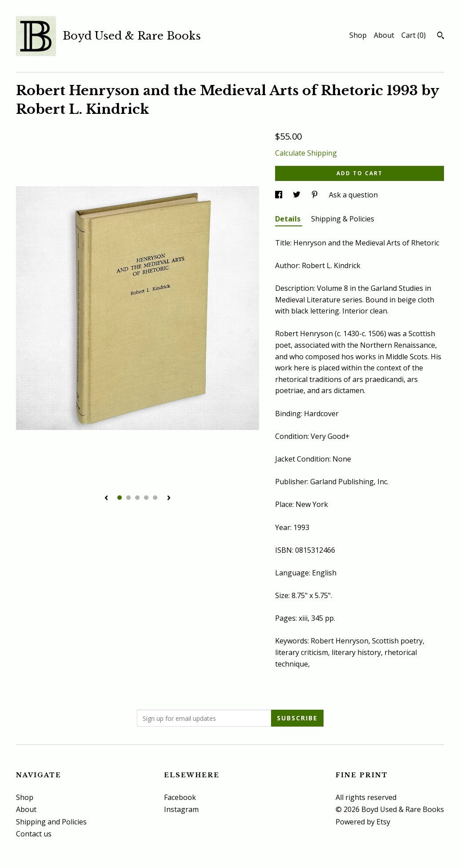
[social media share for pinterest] (316, 195)
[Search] (441, 36)
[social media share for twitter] (298, 195)
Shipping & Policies (343, 219)
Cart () (414, 35)
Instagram (181, 809)
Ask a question (353, 195)
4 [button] (146, 498)
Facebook (180, 797)
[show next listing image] (169, 498)
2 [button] (128, 498)
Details (289, 219)
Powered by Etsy (363, 822)
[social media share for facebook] (280, 195)
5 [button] (155, 498)
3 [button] (137, 498)
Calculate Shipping (306, 153)
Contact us (34, 834)
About (384, 35)
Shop (358, 35)
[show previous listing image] (106, 498)
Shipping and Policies (51, 822)
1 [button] (120, 498)
